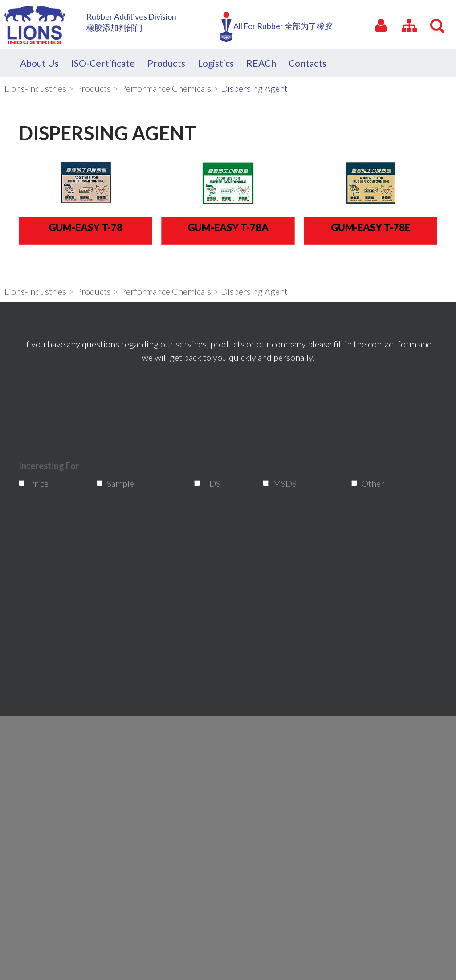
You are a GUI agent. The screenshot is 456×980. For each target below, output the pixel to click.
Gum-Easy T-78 (85, 227)
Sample (116, 483)
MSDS (281, 483)
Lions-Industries (35, 88)
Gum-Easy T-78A (228, 227)
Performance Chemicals (166, 88)
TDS (211, 483)
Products (94, 88)
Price (36, 483)
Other (369, 483)
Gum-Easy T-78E (370, 227)
